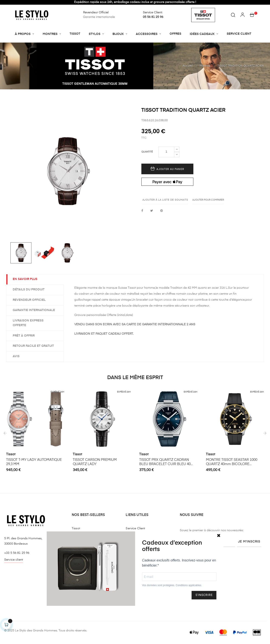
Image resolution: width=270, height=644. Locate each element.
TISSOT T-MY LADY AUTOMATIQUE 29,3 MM (34, 462)
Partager (142, 211)
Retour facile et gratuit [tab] (33, 346)
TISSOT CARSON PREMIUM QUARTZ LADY (95, 462)
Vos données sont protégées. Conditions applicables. (172, 585)
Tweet (152, 211)
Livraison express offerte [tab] (28, 323)
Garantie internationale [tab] (34, 310)
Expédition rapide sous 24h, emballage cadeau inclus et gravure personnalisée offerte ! (135, 2)
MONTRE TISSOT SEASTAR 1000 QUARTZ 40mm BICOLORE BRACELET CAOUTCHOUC (232, 462)
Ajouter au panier (167, 169)
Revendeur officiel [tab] (29, 300)
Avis (16, 356)
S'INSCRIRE (204, 595)
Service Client (135, 528)
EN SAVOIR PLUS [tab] (25, 279)
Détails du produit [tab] (29, 290)
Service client (14, 560)
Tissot (11, 454)
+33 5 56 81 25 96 (17, 553)
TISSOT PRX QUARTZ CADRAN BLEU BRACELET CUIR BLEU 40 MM (165, 462)
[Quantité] (166, 152)
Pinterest (162, 211)
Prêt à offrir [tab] (24, 336)
